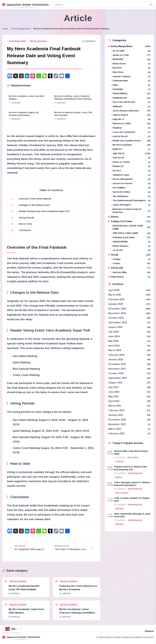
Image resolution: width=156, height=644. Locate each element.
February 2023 (116, 410)
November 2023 (117, 369)
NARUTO (130, 149)
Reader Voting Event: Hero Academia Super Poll (44, 211)
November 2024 (117, 313)
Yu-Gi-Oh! (130, 250)
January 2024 (116, 360)
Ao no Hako (130, 51)
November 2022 (117, 424)
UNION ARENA (130, 242)
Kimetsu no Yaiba (130, 123)
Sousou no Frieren (130, 183)
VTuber (130, 264)
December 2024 (117, 309)
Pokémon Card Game (130, 238)
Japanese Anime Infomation (26, 5)
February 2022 (116, 434)
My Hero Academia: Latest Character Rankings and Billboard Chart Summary (78, 613)
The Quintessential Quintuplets (130, 201)
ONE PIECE (130, 154)
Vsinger (130, 259)
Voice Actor (129, 277)
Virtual (129, 255)
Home (5, 29)
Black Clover (130, 64)
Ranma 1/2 (130, 166)
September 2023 (118, 378)
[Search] (151, 5)
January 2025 (116, 304)
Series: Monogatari (130, 179)
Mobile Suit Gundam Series (130, 141)
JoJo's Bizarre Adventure (130, 111)
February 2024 (116, 355)
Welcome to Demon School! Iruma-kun (130, 211)
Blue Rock (130, 72)
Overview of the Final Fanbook (35, 199)
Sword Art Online (130, 192)
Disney (129, 217)
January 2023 (116, 415)
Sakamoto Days (130, 175)
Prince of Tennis (130, 162)
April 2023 (114, 401)
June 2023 (114, 392)
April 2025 (114, 290)
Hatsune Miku (130, 272)
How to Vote (25, 224)
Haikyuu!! (130, 106)
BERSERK (130, 59)
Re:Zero (130, 171)
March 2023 (115, 406)
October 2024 (116, 318)
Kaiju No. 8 (130, 119)
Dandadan (130, 89)
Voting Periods (27, 218)
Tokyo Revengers (130, 205)
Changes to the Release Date (34, 205)
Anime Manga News (21, 29)
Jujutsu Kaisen (130, 115)
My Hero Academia (39, 41)
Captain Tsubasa (130, 77)
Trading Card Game (129, 221)
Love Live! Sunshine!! (130, 132)
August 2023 (115, 383)
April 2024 (114, 346)
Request (149, 631)
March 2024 (115, 350)
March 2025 (115, 295)
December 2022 (117, 420)
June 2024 (114, 336)
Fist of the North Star (130, 102)
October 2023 (116, 373)
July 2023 (113, 387)
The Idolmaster (130, 196)
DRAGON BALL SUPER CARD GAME (130, 227)
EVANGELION (130, 98)
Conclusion (25, 230)
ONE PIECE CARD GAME (130, 233)
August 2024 (115, 327)
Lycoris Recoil (130, 136)
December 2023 (117, 364)
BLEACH (130, 68)
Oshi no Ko (130, 158)
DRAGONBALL (130, 94)
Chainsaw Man (130, 81)
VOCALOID (129, 268)
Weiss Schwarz (130, 246)
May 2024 (113, 341)
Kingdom (130, 128)
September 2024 (118, 323)
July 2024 (113, 332)
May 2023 (113, 397)
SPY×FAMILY (130, 188)
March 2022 (115, 429)
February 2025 (116, 299)
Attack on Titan (130, 55)
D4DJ (130, 85)
